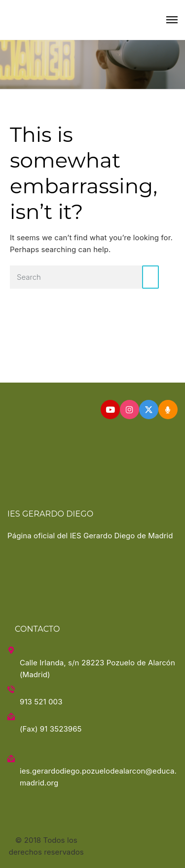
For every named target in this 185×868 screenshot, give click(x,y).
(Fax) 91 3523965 (51, 729)
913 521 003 (41, 702)
